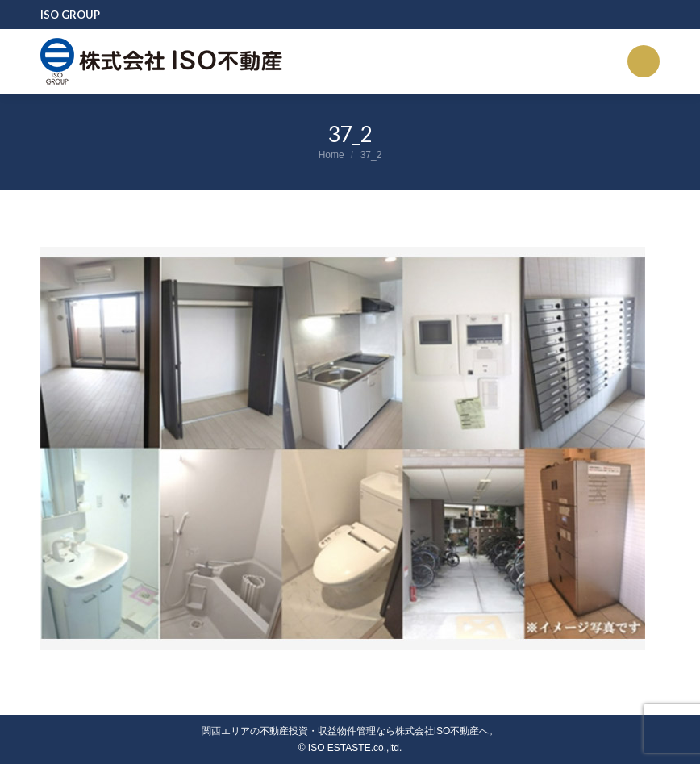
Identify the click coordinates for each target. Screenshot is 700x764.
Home (331, 155)
